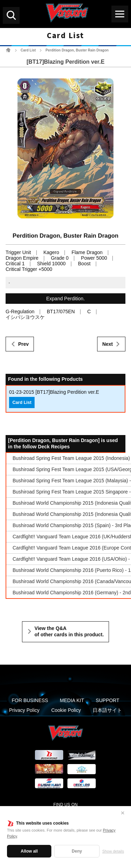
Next (108, 344)
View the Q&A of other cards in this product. (69, 631)
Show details (113, 851)
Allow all (29, 851)
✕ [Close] (123, 813)
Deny (77, 851)
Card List (28, 50)
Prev (23, 344)
